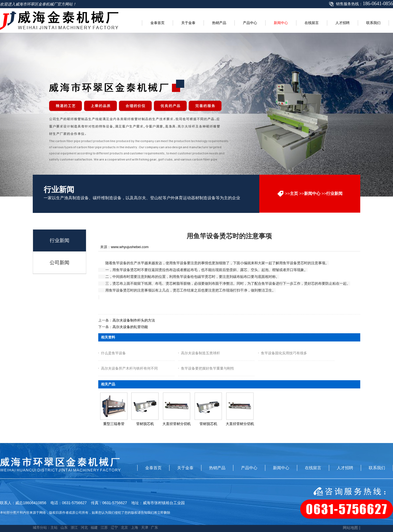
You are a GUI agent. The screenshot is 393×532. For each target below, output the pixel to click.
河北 (84, 527)
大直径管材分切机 (177, 424)
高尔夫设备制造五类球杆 (200, 353)
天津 (145, 527)
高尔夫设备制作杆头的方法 (134, 320)
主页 (294, 193)
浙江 (74, 527)
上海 (135, 527)
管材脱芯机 (145, 424)
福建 (94, 527)
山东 (64, 527)
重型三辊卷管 (114, 424)
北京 (124, 527)
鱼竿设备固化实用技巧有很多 (284, 353)
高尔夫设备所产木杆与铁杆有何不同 (129, 368)
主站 (54, 527)
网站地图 (350, 528)
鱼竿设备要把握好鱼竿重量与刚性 (208, 368)
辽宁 (114, 527)
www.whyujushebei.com (130, 247)
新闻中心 (312, 193)
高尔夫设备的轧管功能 (130, 327)
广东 (154, 527)
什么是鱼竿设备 (113, 353)
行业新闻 (334, 193)
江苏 (104, 527)
